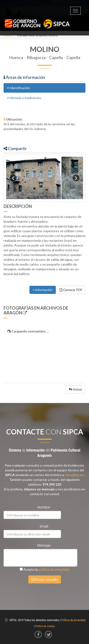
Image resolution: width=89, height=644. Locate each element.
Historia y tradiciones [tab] (24, 98)
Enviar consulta (45, 579)
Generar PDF (71, 290)
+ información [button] (43, 290)
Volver (76, 389)
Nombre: (44, 507)
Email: (45, 526)
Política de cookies (45, 626)
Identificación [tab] (19, 88)
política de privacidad (54, 569)
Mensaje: (44, 545)
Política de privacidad (73, 620)
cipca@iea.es (74, 475)
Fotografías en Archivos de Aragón (36, 310)
